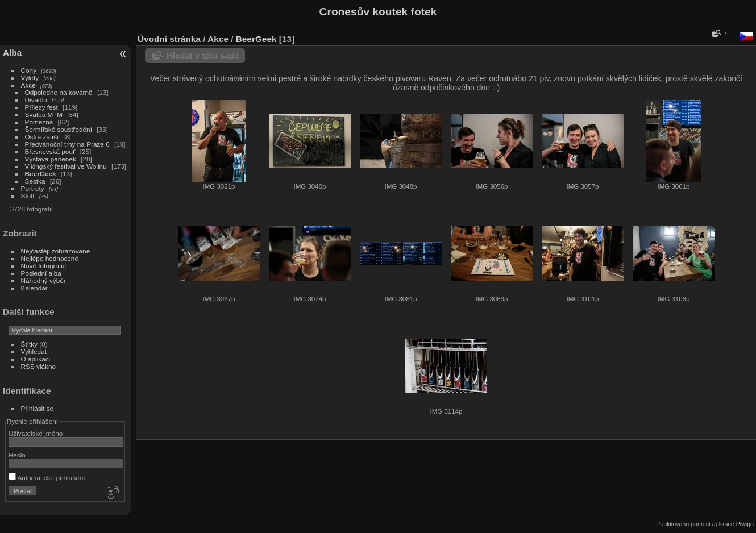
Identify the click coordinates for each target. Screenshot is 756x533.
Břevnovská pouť (50, 151)
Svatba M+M (44, 114)
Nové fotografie (44, 266)
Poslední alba (41, 273)
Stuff (28, 196)
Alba (12, 53)
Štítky (29, 344)
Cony (29, 70)
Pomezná (39, 122)
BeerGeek (41, 174)
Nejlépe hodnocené (50, 258)
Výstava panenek (51, 159)
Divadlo (36, 100)
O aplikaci (36, 359)
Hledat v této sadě (203, 55)
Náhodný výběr (43, 280)
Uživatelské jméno (36, 433)
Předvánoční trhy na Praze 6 (67, 144)
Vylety (30, 78)
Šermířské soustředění (59, 129)
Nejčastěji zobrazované (56, 251)
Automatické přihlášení (47, 478)
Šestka (35, 181)
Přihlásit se (38, 408)
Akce (28, 85)
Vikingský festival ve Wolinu (66, 166)
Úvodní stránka (169, 39)
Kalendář (34, 288)
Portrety (33, 188)
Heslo (17, 455)
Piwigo (745, 524)
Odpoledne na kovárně (59, 92)
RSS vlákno (38, 366)
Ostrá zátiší (42, 137)
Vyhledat (34, 351)
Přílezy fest (41, 107)
